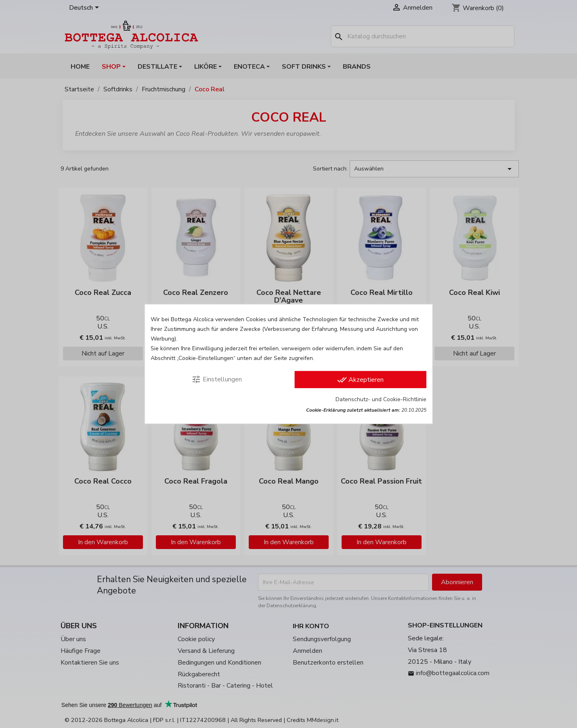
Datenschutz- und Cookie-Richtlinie (381, 399)
